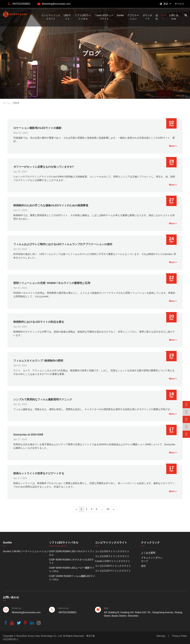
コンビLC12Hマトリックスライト (113, 566)
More (172, 146)
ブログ (164, 17)
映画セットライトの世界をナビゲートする (39, 473)
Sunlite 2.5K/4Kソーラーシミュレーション (26, 551)
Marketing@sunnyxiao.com (56, 4)
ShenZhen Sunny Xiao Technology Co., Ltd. (39, 636)
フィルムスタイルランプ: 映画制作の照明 (38, 361)
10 (108, 509)
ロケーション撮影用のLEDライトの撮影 (37, 128)
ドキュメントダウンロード (152, 559)
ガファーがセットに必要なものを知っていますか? (44, 167)
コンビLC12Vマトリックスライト (113, 571)
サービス (179, 4)
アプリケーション (133, 17)
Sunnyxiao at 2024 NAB (28, 435)
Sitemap (161, 636)
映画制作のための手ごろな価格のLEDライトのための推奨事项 (51, 205)
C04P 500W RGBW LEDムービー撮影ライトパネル (72, 569)
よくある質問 (148, 553)
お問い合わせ (174, 17)
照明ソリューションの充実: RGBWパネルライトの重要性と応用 (52, 283)
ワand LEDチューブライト (104, 17)
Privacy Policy (180, 636)
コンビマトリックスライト (51, 17)
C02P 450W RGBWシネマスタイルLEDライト (71, 561)
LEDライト (67, 17)
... (102, 509)
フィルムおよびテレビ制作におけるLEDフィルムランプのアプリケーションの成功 (63, 244)
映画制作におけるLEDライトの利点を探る (39, 322)
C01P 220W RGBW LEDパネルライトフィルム (72, 553)
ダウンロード (147, 17)
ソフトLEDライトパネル (83, 17)
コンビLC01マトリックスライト (112, 551)
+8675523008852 (21, 4)
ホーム (7, 103)
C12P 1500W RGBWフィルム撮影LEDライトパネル (72, 578)
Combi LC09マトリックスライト (113, 561)
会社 (157, 17)
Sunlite (120, 15)
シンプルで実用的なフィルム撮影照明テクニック (43, 399)
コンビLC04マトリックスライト (112, 556)
